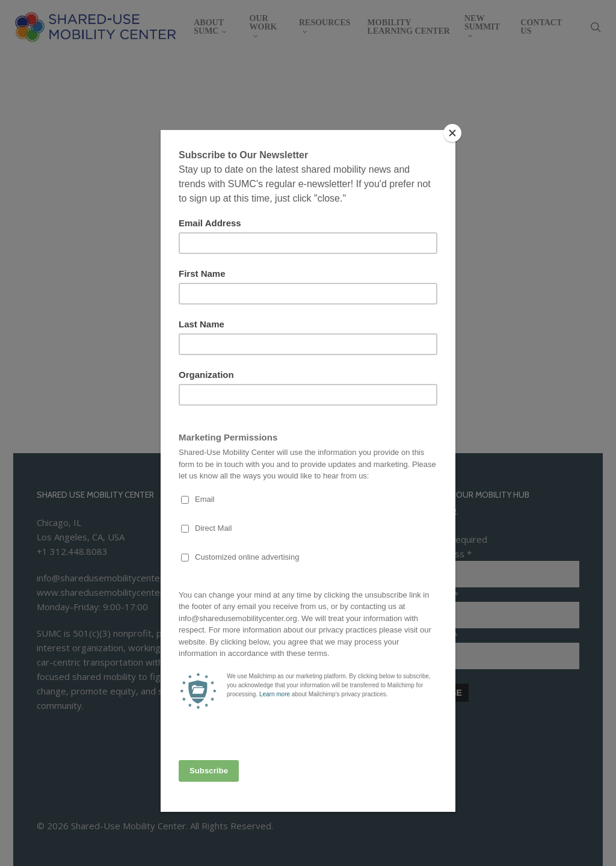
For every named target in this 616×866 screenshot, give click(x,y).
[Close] (452, 133)
